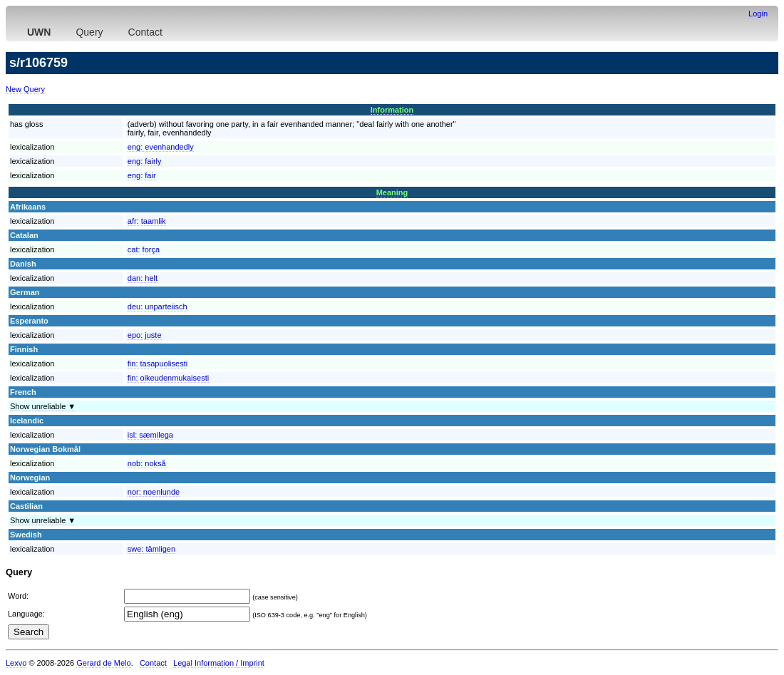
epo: (145, 335)
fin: (158, 364)
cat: (144, 249)
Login (758, 14)
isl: (150, 435)
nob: (147, 463)
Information (392, 110)
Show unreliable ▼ (43, 406)
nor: (154, 492)
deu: (158, 306)
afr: (147, 221)
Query (89, 32)
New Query (25, 89)
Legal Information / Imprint (219, 663)
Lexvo (16, 663)
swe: (151, 549)
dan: (143, 278)
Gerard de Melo (103, 663)
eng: (161, 147)
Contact (145, 32)
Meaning (392, 192)
